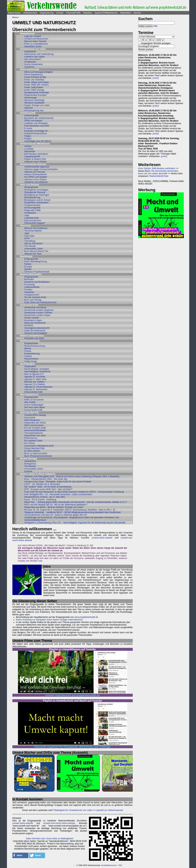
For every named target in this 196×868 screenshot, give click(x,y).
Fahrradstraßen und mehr (37, 126)
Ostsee (28, 351)
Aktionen (29, 108)
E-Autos (28, 128)
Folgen (28, 136)
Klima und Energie (30, 69)
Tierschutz (26, 226)
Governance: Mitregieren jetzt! (39, 446)
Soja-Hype (30, 236)
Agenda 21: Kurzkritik (35, 377)
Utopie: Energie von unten (37, 105)
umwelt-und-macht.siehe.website (59, 823)
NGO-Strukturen (32, 420)
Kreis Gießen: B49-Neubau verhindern (157, 168)
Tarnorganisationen (34, 433)
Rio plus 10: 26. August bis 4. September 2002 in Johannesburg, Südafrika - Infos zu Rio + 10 (70, 510)
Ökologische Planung (35, 192)
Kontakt (104, 865)
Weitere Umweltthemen (32, 336)
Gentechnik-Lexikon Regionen (39, 310)
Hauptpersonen (32, 295)
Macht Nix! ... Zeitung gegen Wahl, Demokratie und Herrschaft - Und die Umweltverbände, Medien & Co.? (76, 502)
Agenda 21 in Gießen (35, 384)
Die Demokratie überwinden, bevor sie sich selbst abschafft (159, 172)
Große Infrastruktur (34, 64)
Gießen (28, 146)
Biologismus (30, 464)
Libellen (28, 356)
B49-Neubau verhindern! (36, 154)
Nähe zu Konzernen (34, 400)
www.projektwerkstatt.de (86, 617)
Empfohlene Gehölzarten (37, 203)
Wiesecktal (30, 151)
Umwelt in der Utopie (35, 57)
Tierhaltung (30, 241)
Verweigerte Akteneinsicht (37, 328)
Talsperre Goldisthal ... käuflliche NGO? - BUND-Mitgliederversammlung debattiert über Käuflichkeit (73, 512)
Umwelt (60, 13)
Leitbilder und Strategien (36, 123)
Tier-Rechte (30, 246)
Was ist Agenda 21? (34, 374)
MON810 (29, 325)
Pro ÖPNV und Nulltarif (36, 177)
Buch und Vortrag (33, 300)
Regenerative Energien (36, 95)
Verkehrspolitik (28, 113)
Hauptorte (29, 292)
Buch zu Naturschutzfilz (36, 453)
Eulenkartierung (32, 354)
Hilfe (155, 26)
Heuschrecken (31, 359)
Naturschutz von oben (35, 436)
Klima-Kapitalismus (34, 75)
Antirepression (30, 13)
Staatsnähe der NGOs (35, 423)
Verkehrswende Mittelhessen (35, 144)
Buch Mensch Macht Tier (36, 251)
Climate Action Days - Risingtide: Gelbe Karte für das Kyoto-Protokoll (58, 482)
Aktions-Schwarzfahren (36, 174)
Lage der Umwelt (33, 36)
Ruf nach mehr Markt (35, 407)
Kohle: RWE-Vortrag (34, 90)
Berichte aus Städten (35, 382)
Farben (28, 264)
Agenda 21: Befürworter (36, 389)
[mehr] (156, 78)
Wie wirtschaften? (33, 59)
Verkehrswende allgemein (37, 167)
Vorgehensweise (32, 205)
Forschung (30, 285)
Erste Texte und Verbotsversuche (40, 302)
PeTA (27, 238)
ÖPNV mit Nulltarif (33, 121)
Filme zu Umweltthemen (36, 44)
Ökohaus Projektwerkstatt (37, 272)
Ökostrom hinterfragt (34, 100)
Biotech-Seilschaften (31, 274)
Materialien (126, 13)
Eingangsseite (31, 187)
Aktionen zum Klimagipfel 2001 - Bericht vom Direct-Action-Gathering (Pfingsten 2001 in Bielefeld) (72, 477)
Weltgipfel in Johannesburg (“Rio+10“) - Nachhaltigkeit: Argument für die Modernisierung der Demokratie (75, 523)
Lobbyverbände (32, 287)
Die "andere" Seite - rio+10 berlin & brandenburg (48, 487)
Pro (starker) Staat (33, 441)
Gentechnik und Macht (35, 308)
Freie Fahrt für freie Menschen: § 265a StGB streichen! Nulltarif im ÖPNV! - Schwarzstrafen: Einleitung (74, 492)
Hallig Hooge (31, 361)
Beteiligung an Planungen (37, 195)
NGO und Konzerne (34, 425)
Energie (28, 267)
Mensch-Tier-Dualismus (36, 228)
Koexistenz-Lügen (33, 320)
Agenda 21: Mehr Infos (35, 379)
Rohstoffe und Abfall (34, 338)
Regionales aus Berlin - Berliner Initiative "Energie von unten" (54, 507)
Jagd (27, 215)
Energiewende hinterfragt (37, 93)
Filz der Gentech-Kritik (35, 297)
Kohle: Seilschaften (34, 87)
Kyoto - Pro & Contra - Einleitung (40, 500)
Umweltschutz (27, 34)
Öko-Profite (30, 402)
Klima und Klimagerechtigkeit (39, 72)
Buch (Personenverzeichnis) (38, 456)
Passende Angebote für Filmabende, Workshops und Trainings (72, 747)
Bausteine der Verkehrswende (39, 118)
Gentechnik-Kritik (29, 305)
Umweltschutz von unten (33, 49)
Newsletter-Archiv (33, 46)
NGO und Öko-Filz (29, 413)
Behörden (29, 279)
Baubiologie (26, 256)
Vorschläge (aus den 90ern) (38, 141)
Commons (29, 67)
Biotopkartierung (32, 197)
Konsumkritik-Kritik (33, 392)
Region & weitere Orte (35, 159)
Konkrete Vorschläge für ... (37, 131)
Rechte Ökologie (29, 459)
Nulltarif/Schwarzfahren (36, 133)
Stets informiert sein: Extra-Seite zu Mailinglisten (49, 839)
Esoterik (28, 471)
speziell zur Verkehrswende (110, 810)
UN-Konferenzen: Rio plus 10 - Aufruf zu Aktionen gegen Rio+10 (56, 515)
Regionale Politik (33, 210)
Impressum (112, 865)
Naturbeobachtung (30, 341)
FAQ (120, 865)
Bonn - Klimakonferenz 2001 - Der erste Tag (46, 479)
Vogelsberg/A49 (32, 157)
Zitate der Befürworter (35, 331)
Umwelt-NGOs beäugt (35, 415)
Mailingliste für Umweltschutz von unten (73, 810)
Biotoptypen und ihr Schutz (37, 200)
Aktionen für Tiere (33, 254)
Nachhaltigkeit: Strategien (37, 369)
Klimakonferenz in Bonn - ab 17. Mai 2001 (45, 497)
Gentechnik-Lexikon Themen (38, 313)
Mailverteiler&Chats (159, 176)
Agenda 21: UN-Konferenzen (38, 387)
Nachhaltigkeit (28, 364)
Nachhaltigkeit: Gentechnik (37, 372)
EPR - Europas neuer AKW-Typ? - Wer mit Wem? (48, 489)
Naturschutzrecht (33, 221)
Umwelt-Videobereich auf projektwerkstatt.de (72, 695)
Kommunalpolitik (32, 208)
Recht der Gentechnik (35, 323)
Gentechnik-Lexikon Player (37, 315)
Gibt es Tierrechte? (34, 244)
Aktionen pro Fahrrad (35, 172)
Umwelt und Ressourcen (36, 39)
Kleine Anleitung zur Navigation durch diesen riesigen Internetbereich (50, 620)
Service (137, 13)
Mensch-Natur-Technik (35, 41)
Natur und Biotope (30, 185)
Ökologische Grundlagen (36, 190)
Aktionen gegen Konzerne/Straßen (41, 169)
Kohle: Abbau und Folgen (37, 82)
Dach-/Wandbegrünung (36, 261)
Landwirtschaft (31, 218)
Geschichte (30, 418)
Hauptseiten (30, 52)
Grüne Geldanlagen (34, 405)
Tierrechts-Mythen (33, 231)
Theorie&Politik (73, 13)
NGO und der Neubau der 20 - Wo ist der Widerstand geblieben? (56, 505)
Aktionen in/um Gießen (36, 162)
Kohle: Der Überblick (34, 80)
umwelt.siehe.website (102, 538)
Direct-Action (14, 13)
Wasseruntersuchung (35, 346)
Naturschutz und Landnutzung (39, 54)
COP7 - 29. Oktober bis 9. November (42, 484)
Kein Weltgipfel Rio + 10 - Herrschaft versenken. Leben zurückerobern (58, 494)
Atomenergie (31, 98)
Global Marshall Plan (35, 448)
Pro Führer (30, 443)
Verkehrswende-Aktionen (33, 164)
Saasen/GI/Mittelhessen (106, 13)
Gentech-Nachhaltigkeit (36, 333)
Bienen (28, 349)
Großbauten (30, 62)
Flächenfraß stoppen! (35, 223)
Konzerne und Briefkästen (37, 282)
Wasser (28, 269)
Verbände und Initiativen (36, 182)
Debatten (88, 13)
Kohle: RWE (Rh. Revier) (37, 85)
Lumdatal (29, 149)
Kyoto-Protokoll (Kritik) (35, 77)
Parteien (29, 290)
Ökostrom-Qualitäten (35, 103)
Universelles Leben (34, 249)
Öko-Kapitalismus (29, 395)
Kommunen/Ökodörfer (35, 430)
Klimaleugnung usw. (34, 110)
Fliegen (28, 139)
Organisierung (47, 13)
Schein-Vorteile (32, 318)
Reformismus (31, 438)
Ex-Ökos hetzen (32, 451)
